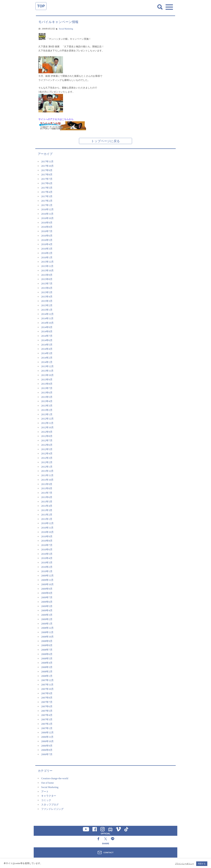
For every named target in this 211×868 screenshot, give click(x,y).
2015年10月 (47, 271)
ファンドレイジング (52, 809)
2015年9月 (47, 275)
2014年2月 (47, 358)
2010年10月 (47, 532)
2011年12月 (47, 471)
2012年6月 (47, 445)
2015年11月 (47, 266)
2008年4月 (47, 663)
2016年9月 (47, 223)
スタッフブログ (50, 805)
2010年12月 (47, 523)
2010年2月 (47, 567)
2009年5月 (47, 606)
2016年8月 (47, 227)
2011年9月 (47, 484)
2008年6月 (47, 654)
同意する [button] (202, 864)
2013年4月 (47, 401)
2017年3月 (47, 196)
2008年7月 (47, 650)
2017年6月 (47, 183)
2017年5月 (47, 188)
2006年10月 (47, 741)
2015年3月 (47, 301)
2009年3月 (47, 615)
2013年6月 (47, 393)
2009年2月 (47, 619)
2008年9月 (47, 641)
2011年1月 (47, 519)
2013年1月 (47, 414)
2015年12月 (47, 262)
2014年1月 (47, 362)
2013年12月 (47, 366)
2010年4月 (47, 558)
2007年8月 (47, 698)
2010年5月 (47, 554)
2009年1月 (47, 624)
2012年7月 (47, 441)
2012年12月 (47, 419)
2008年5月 (47, 659)
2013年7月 (47, 388)
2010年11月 (47, 528)
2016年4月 (47, 244)
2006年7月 (47, 754)
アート (45, 792)
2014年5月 (47, 345)
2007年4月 (47, 715)
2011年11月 (47, 475)
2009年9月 (47, 589)
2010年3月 (47, 563)
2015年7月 (47, 284)
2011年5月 (47, 502)
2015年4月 (47, 297)
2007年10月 (47, 689)
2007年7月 (47, 702)
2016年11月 (47, 214)
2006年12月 (47, 733)
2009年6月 (47, 602)
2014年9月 (47, 327)
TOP (41, 6)
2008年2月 (47, 672)
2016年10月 (47, 218)
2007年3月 (47, 719)
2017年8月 (47, 175)
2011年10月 (47, 480)
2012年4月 (47, 454)
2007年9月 (47, 693)
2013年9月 (47, 380)
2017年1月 (47, 205)
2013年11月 (47, 371)
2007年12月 (47, 680)
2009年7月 (47, 597)
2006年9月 (47, 746)
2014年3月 (47, 353)
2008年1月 (47, 676)
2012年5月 (47, 449)
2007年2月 (47, 724)
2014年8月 (47, 332)
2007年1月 (47, 728)
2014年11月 (47, 318)
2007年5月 (47, 711)
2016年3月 (47, 249)
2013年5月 (47, 397)
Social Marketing (66, 29)
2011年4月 (47, 506)
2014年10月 (47, 323)
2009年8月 (47, 593)
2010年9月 (47, 536)
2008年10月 (47, 637)
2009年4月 (47, 610)
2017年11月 (47, 162)
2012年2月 (47, 462)
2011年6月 (47, 497)
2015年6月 (47, 288)
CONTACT (109, 852)
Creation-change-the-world (55, 778)
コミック (46, 800)
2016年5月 (47, 240)
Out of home (47, 783)
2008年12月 (47, 628)
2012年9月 (47, 432)
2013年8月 (47, 384)
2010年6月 (47, 550)
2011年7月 (47, 493)
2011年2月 (47, 515)
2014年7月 (47, 336)
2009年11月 (47, 580)
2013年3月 (47, 406)
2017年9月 (47, 170)
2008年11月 (47, 632)
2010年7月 (47, 545)
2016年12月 (47, 209)
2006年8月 (47, 750)
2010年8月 (47, 541)
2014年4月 (47, 349)
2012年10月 (47, 427)
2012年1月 (47, 467)
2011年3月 (47, 510)
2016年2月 (47, 253)
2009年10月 (47, 584)
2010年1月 (47, 571)
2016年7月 (47, 231)
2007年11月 (47, 685)
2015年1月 (47, 310)
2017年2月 (47, 201)
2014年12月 (47, 314)
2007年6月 (47, 706)
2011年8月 (47, 488)
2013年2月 (47, 410)
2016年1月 (47, 258)
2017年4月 (47, 192)
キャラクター (49, 796)
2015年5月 (47, 292)
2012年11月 (47, 423)
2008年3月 (47, 667)
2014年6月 (47, 340)
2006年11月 (47, 737)
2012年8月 (47, 436)
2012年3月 (47, 458)
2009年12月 (47, 576)
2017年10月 (47, 166)
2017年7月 (47, 179)
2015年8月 (47, 279)
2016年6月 (47, 236)
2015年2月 (47, 305)
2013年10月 (47, 375)
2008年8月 (47, 645)
